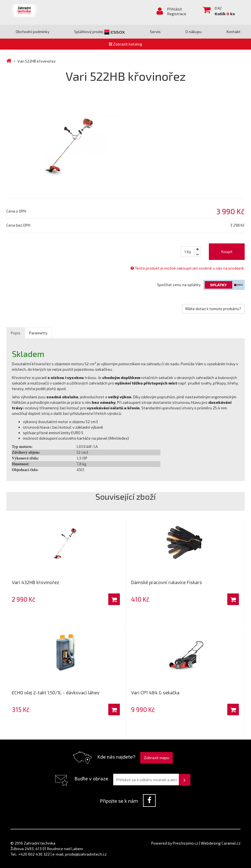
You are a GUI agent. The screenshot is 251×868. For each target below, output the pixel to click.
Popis (16, 333)
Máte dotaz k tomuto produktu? (213, 309)
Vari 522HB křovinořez (37, 61)
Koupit (227, 252)
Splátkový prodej (100, 32)
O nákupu (194, 32)
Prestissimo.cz (186, 843)
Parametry (38, 333)
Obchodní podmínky (33, 32)
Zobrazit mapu (156, 758)
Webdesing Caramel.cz (221, 843)
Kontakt (234, 32)
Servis (155, 32)
